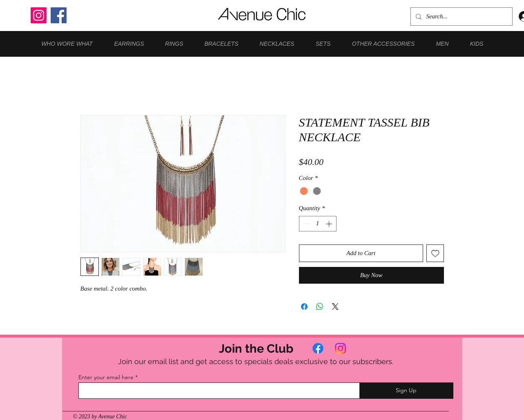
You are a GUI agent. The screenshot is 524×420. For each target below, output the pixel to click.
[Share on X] (335, 307)
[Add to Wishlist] (435, 253)
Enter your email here (106, 377)
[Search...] (461, 17)
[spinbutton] (318, 224)
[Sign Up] (406, 391)
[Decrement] (306, 224)
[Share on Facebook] (304, 307)
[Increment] (330, 224)
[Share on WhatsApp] (320, 307)
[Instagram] (39, 15)
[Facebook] (59, 15)
